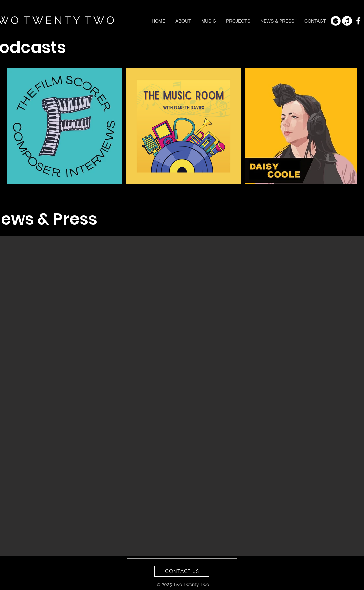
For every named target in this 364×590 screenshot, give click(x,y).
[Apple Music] (347, 21)
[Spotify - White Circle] (336, 21)
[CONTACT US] (182, 571)
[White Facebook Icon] (358, 21)
